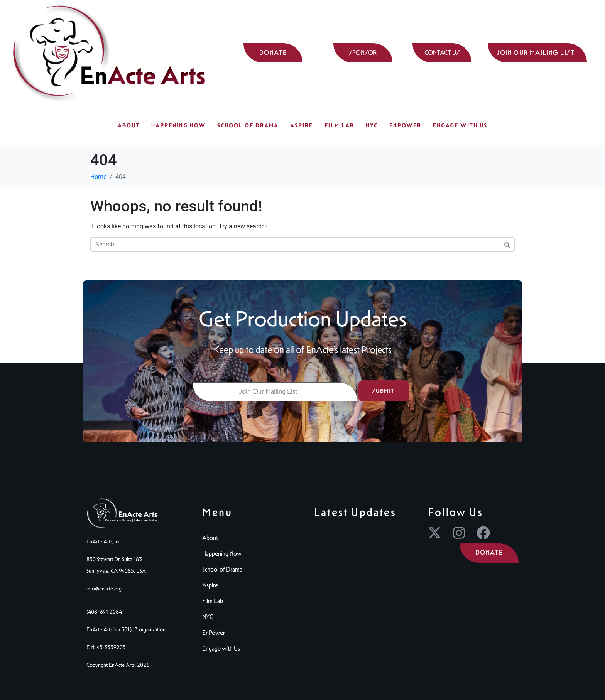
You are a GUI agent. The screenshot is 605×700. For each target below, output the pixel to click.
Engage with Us (460, 125)
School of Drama (248, 125)
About (129, 125)
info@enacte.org (104, 589)
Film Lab (339, 125)
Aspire (302, 125)
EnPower (405, 125)
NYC (372, 125)
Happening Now (178, 125)
